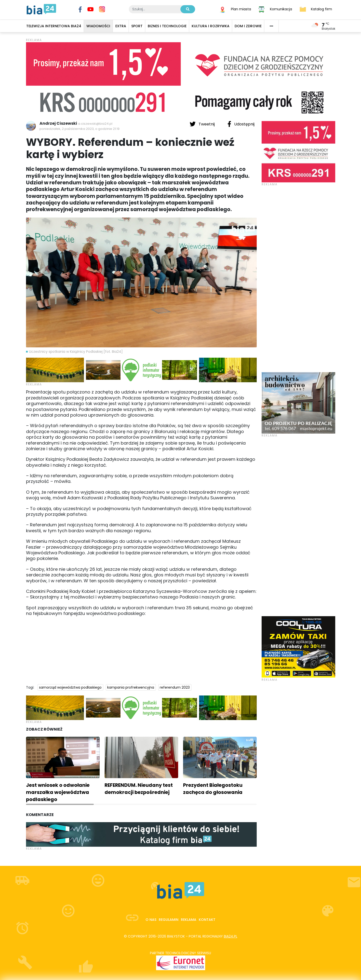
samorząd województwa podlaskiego (70, 687)
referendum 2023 (175, 687)
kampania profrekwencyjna (131, 687)
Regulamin (169, 920)
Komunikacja (281, 9)
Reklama (189, 920)
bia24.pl (231, 936)
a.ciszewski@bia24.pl (95, 124)
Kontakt (207, 920)
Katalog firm (321, 9)
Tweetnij (203, 124)
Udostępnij (241, 124)
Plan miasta (241, 9)
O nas (151, 920)
